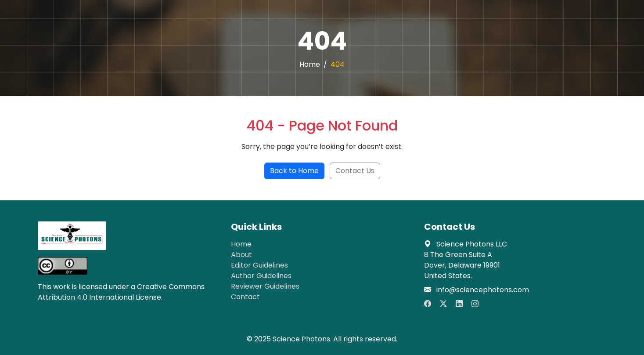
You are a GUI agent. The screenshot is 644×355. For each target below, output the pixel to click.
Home (310, 64)
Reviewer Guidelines (265, 286)
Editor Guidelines (259, 265)
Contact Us (355, 171)
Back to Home (294, 171)
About (241, 255)
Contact (245, 297)
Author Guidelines (261, 276)
